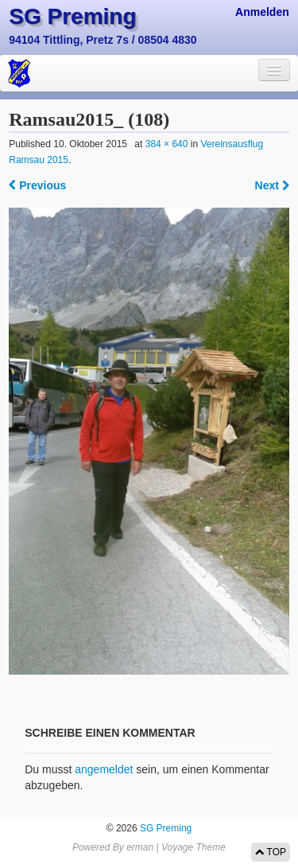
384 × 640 (167, 144)
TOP (271, 852)
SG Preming (72, 16)
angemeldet (104, 769)
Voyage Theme (194, 847)
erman (140, 847)
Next (272, 185)
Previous (37, 185)
